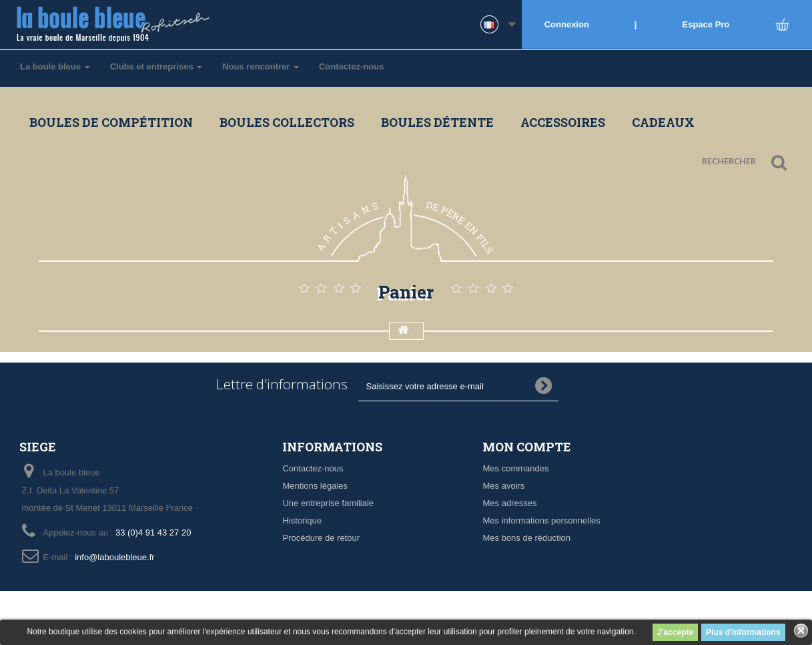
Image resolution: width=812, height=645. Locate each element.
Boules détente (437, 122)
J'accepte (675, 632)
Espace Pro (706, 24)
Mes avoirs (503, 486)
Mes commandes (515, 468)
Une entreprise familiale (328, 503)
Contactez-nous (352, 66)
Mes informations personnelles (541, 520)
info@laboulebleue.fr (114, 557)
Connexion (567, 24)
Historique (302, 520)
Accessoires (563, 122)
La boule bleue (55, 66)
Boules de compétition (111, 122)
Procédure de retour (321, 538)
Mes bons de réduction (526, 538)
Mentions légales (315, 486)
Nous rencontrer (261, 66)
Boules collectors (287, 122)
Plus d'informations (743, 632)
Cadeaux (663, 122)
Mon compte (527, 447)
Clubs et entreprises (156, 66)
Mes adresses (509, 503)
